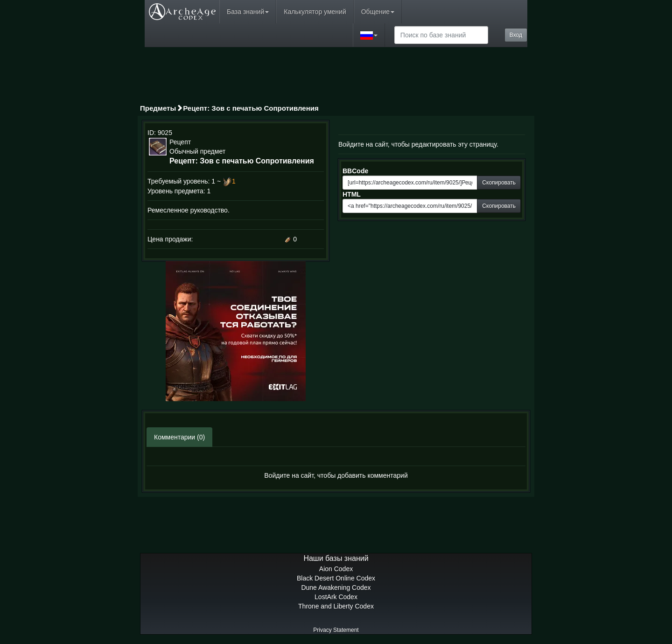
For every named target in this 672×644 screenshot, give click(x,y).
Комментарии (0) (179, 437)
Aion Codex (336, 569)
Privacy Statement (336, 630)
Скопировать (499, 183)
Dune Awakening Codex (336, 587)
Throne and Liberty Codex (336, 606)
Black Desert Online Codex (336, 578)
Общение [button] (378, 12)
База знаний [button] (248, 12)
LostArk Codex (336, 597)
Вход (516, 35)
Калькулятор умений (315, 12)
